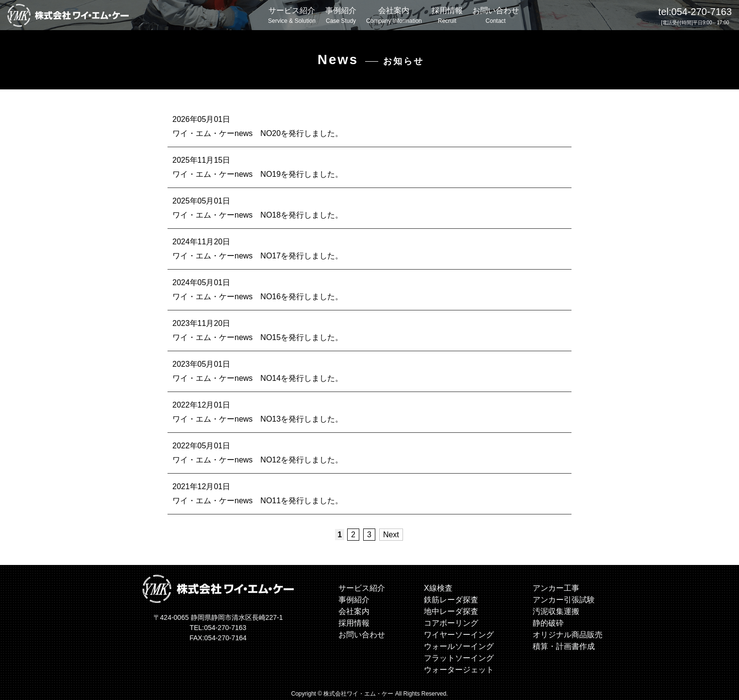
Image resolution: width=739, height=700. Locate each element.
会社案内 (394, 16)
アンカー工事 (556, 588)
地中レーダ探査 (451, 611)
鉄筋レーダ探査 (451, 599)
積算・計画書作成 (564, 646)
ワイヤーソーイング (459, 634)
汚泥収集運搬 (556, 611)
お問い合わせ (496, 16)
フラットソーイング (459, 657)
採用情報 (447, 16)
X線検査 (438, 588)
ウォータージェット (459, 669)
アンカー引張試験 (564, 599)
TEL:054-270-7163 (218, 628)
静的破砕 (548, 623)
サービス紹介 (292, 16)
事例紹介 (341, 16)
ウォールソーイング (459, 646)
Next (391, 534)
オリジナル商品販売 (568, 634)
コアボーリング (451, 623)
